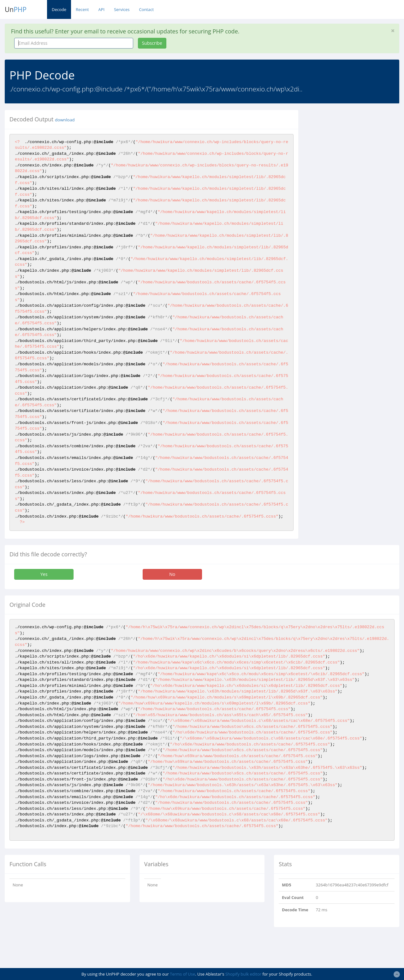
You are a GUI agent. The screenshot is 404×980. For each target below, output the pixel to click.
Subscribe (152, 43)
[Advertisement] (356, 149)
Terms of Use (182, 974)
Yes (44, 574)
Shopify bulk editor (243, 974)
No (172, 574)
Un (16, 9)
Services (122, 9)
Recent (82, 9)
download (65, 120)
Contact (146, 9)
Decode (59, 9)
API (101, 9)
